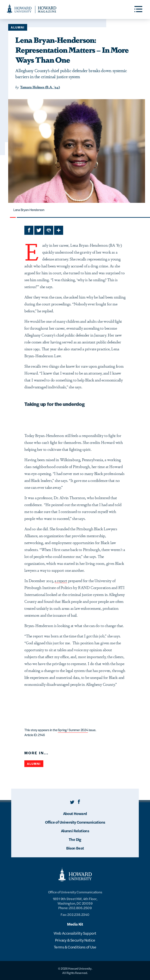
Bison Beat (75, 848)
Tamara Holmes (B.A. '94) (40, 87)
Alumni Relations (75, 831)
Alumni (18, 27)
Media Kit (75, 924)
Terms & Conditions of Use (75, 947)
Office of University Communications (75, 822)
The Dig (75, 839)
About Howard (75, 813)
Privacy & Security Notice (75, 940)
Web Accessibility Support (75, 933)
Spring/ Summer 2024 (73, 730)
